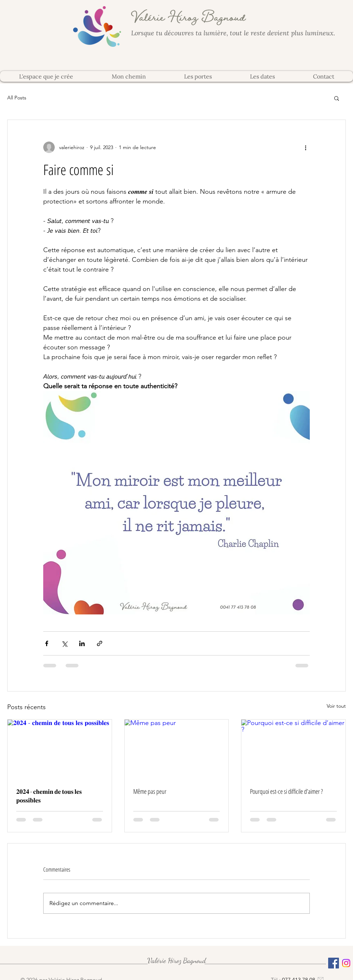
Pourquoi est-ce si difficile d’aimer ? (286, 791)
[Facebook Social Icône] (334, 963)
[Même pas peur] (177, 749)
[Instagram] (346, 963)
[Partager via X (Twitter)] (64, 643)
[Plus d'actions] (305, 147)
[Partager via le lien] (100, 643)
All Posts (17, 98)
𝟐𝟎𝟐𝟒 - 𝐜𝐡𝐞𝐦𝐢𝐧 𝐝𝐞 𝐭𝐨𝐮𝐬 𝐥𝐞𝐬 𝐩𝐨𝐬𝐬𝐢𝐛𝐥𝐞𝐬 (49, 796)
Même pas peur (150, 791)
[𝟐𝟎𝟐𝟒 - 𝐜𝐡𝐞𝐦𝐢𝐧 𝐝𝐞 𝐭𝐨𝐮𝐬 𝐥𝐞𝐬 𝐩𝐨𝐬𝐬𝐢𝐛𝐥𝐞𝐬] (60, 749)
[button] (337, 98)
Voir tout (336, 706)
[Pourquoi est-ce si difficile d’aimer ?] (293, 749)
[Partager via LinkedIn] (82, 643)
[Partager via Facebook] (47, 643)
